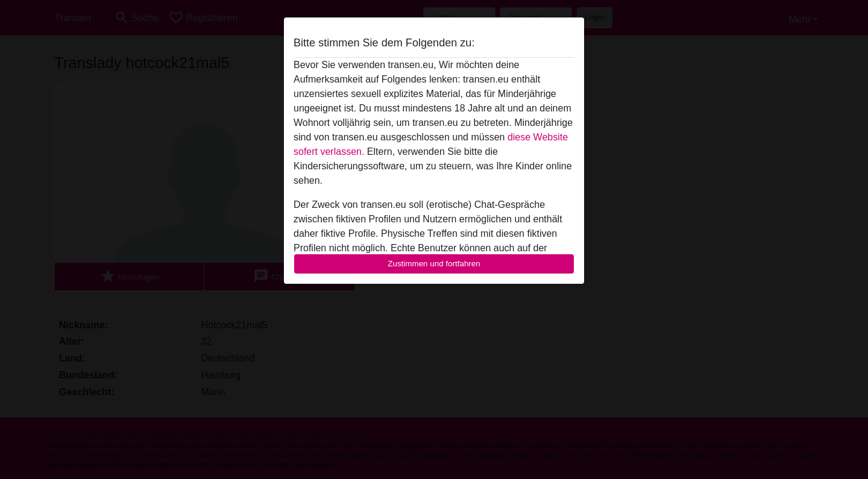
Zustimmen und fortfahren (434, 264)
